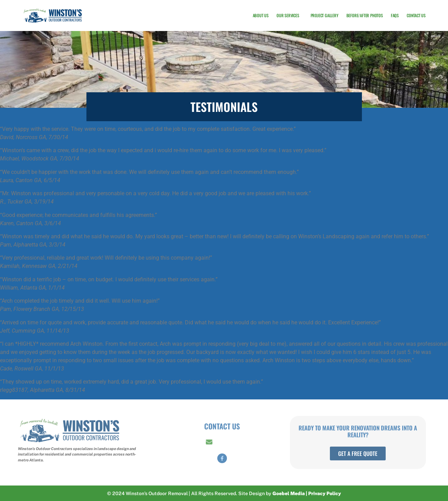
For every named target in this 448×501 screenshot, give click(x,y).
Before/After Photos (365, 15)
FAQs (395, 15)
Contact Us (416, 15)
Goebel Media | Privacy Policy (307, 493)
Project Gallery (325, 15)
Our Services (290, 15)
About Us (261, 15)
